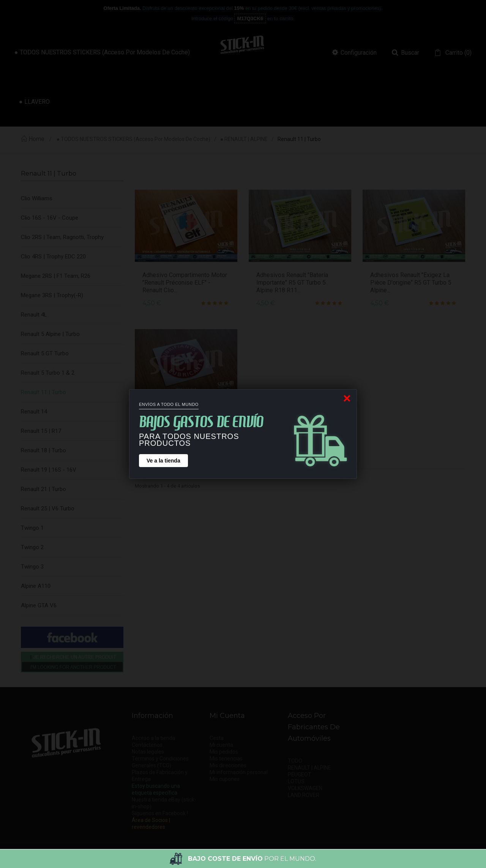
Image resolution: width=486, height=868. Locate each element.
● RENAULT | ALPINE (244, 139)
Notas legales (148, 752)
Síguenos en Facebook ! (160, 813)
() (458, 53)
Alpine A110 (36, 586)
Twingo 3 (32, 567)
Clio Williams (37, 198)
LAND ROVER (304, 795)
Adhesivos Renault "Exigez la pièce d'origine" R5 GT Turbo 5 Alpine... (411, 283)
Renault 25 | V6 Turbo (48, 508)
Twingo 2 (32, 547)
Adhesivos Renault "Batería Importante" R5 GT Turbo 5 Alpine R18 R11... (292, 283)
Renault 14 (34, 412)
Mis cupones (225, 779)
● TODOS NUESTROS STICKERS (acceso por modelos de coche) (133, 139)
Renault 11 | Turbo (43, 392)
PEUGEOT (300, 775)
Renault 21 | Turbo (43, 489)
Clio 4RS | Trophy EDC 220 (53, 257)
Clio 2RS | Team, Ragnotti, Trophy (62, 237)
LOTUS (296, 781)
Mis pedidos (224, 752)
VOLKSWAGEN (305, 788)
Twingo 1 (32, 528)
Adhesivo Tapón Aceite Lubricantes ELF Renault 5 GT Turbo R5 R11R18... (181, 422)
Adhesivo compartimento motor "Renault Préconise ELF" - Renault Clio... (185, 283)
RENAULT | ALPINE (309, 768)
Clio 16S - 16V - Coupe (50, 218)
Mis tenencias (226, 759)
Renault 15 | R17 (41, 431)
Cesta (217, 738)
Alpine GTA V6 (39, 605)
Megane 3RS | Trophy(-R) (52, 295)
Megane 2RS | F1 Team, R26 (56, 276)
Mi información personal (239, 772)
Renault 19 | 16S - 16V (49, 470)
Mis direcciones (228, 765)
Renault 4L (34, 315)
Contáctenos (147, 745)
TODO (295, 761)
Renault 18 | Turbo (43, 450)
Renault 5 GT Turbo (45, 353)
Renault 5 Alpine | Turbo (50, 334)
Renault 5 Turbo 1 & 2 (48, 373)
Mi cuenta (221, 745)
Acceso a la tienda (154, 738)
